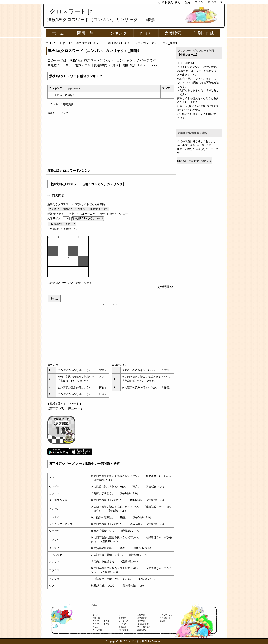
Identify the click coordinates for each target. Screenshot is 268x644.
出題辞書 (141, 615)
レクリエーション (167, 615)
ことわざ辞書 (143, 624)
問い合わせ (123, 630)
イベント (122, 615)
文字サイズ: (55, 218)
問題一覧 (85, 33)
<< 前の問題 (56, 195)
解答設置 (122, 627)
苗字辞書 (141, 621)
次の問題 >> (165, 287)
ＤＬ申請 (122, 624)
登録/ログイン (194, 2)
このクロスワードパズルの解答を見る (70, 283)
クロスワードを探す (101, 621)
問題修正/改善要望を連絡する (194, 161)
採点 (54, 298)
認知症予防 (142, 630)
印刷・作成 (204, 33)
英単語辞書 (142, 618)
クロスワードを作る (101, 624)
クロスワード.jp (71, 11)
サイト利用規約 (144, 627)
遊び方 (162, 621)
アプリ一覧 (97, 630)
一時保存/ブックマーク (62, 224)
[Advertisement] (111, 141)
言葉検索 (173, 33)
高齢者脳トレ (165, 618)
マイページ (215, 2)
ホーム (58, 33)
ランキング (117, 33)
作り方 (146, 33)
